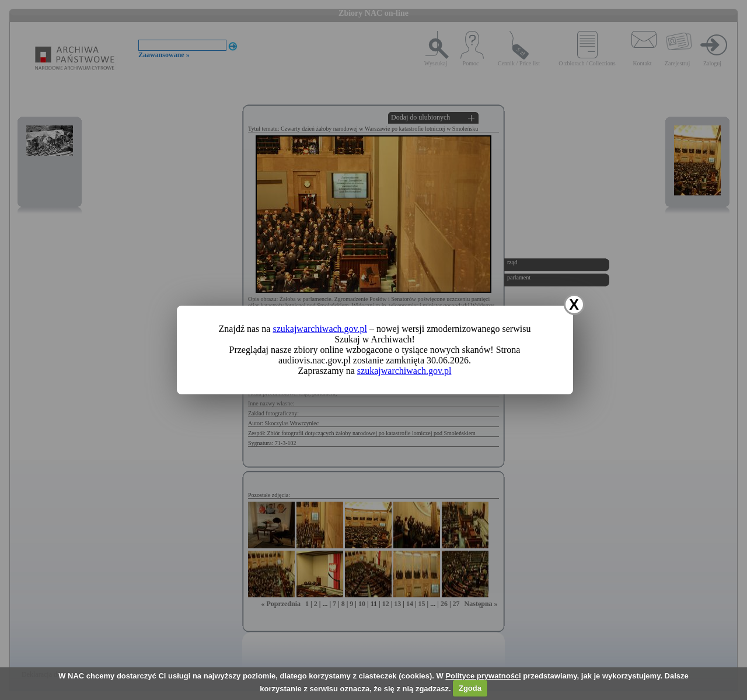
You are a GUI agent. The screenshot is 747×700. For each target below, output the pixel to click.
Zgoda (470, 688)
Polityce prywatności (483, 676)
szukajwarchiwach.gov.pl (320, 329)
